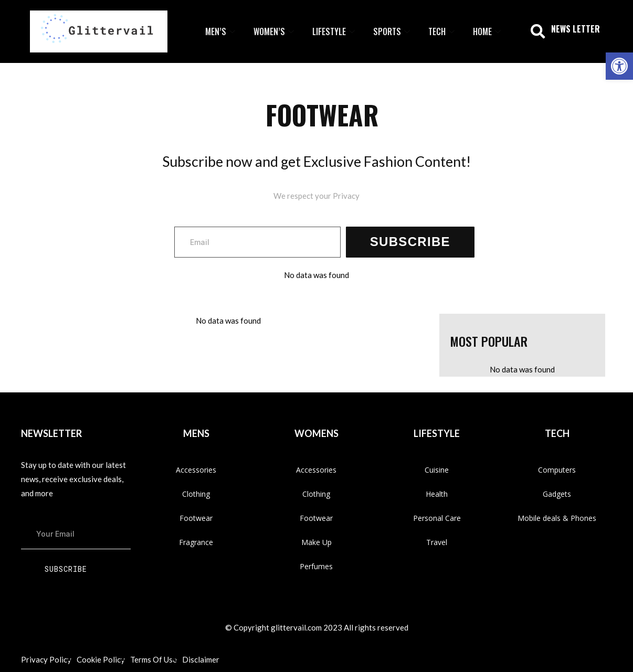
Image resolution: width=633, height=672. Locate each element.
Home (488, 31)
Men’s (221, 31)
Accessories (196, 470)
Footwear (196, 518)
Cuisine (437, 470)
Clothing (196, 494)
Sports (393, 31)
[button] (538, 31)
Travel (437, 542)
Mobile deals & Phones (557, 518)
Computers (557, 470)
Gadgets (557, 494)
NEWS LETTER (576, 29)
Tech (443, 31)
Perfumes (316, 566)
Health (437, 494)
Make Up (316, 542)
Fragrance (196, 542)
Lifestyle (335, 31)
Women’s (275, 31)
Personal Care (437, 518)
